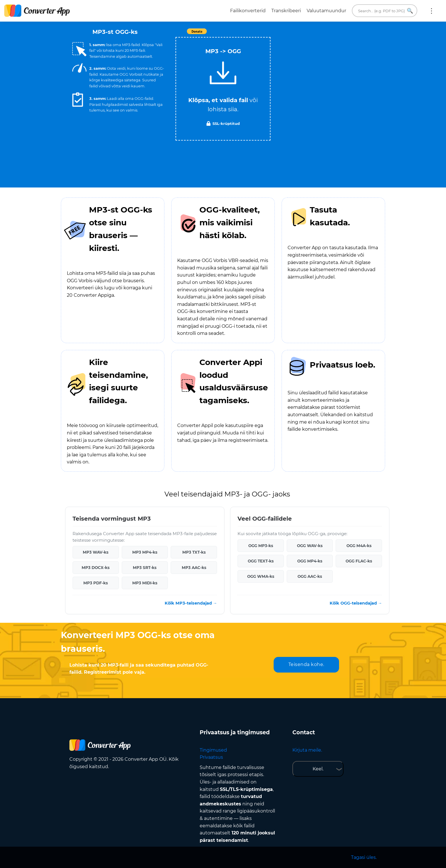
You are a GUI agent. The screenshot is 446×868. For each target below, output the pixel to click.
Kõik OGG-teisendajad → (356, 603)
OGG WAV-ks (310, 546)
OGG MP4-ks (310, 561)
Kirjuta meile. (307, 750)
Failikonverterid (248, 11)
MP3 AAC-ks (194, 568)
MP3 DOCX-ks (96, 568)
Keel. (318, 769)
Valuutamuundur (326, 11)
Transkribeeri (286, 11)
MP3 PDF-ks (96, 583)
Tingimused (213, 750)
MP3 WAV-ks (96, 552)
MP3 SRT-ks (145, 568)
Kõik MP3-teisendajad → (191, 603)
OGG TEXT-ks (261, 561)
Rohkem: (431, 11)
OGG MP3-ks (261, 546)
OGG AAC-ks (310, 576)
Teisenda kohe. (306, 664)
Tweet (256, 34)
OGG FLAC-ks (359, 561)
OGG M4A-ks (359, 546)
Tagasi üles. (364, 857)
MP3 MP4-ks (145, 552)
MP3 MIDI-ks (145, 583)
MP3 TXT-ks (194, 552)
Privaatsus (211, 757)
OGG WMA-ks (261, 576)
